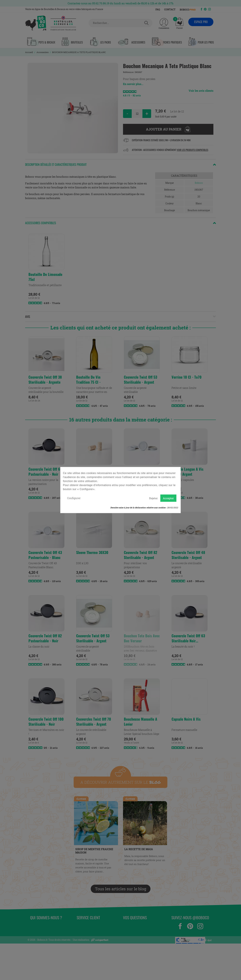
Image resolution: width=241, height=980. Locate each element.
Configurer (74, 498)
